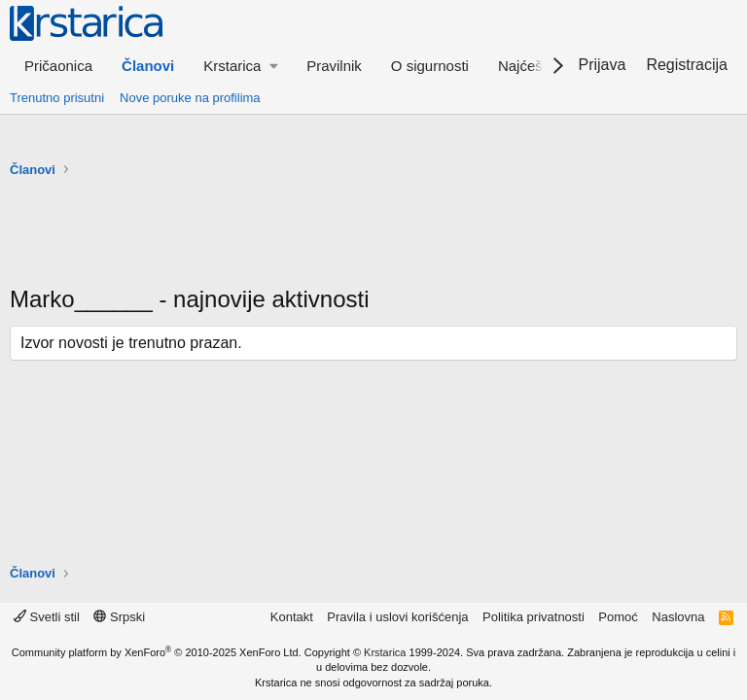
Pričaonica (58, 66)
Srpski (119, 617)
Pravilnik (334, 66)
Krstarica (385, 652)
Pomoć (618, 617)
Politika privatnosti (534, 617)
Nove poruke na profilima (190, 98)
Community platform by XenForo (157, 652)
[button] (240, 66)
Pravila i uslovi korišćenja (397, 617)
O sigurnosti (430, 66)
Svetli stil (47, 617)
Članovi (148, 66)
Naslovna (678, 617)
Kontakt (292, 617)
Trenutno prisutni (57, 98)
